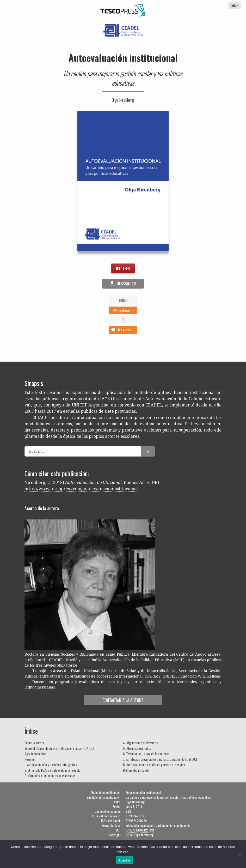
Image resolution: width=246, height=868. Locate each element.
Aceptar (124, 860)
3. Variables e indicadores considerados (50, 776)
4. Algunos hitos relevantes (140, 743)
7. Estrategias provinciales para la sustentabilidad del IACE (160, 759)
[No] (239, 854)
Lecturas (124, 310)
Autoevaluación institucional (123, 58)
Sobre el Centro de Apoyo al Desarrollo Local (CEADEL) (59, 748)
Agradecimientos (35, 754)
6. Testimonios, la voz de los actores (146, 754)
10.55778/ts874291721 (140, 830)
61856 (123, 300)
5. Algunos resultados (137, 748)
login (235, 6)
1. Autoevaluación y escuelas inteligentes (51, 765)
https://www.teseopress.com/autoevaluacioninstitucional (81, 489)
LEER (123, 268)
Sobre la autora (34, 743)
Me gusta (124, 330)
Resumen (30, 759)
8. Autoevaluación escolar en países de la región (154, 765)
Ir (148, 451)
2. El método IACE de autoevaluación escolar (53, 770)
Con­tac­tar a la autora (123, 700)
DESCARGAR (123, 284)
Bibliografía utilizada (136, 770)
